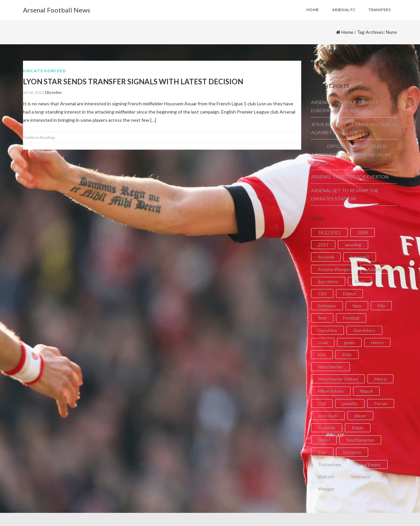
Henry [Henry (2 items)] (377, 342)
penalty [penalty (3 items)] (350, 403)
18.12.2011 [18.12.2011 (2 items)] (329, 232)
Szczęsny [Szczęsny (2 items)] (352, 452)
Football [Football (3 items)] (351, 318)
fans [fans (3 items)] (357, 306)
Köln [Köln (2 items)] (347, 355)
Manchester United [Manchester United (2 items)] (338, 379)
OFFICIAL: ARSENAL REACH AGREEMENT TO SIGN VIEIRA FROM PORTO (350, 154)
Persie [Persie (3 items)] (381, 403)
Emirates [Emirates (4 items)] (327, 306)
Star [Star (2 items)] (322, 452)
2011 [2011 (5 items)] (323, 245)
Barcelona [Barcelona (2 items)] (328, 281)
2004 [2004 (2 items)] (363, 232)
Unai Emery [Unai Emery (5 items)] (369, 464)
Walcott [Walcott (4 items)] (326, 477)
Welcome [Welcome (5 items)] (360, 477)
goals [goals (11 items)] (349, 342)
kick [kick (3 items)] (322, 355)
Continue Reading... (40, 137)
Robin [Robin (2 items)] (358, 428)
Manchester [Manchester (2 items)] (330, 367)
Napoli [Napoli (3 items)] (366, 391)
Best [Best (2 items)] (360, 281)
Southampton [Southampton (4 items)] (360, 440)
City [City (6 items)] (322, 294)
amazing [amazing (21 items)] (353, 245)
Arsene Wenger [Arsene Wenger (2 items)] (334, 269)
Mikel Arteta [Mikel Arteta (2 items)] (331, 391)
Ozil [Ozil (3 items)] (322, 403)
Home (347, 32)
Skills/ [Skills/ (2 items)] (324, 440)
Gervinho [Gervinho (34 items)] (327, 330)
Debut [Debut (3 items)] (349, 294)
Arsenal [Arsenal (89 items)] (326, 257)
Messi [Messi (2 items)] (380, 379)
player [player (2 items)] (360, 416)
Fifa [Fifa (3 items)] (381, 306)
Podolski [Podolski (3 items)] (327, 428)
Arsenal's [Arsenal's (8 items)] (360, 257)
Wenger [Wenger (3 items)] (326, 489)
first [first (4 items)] (322, 318)
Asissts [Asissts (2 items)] (375, 269)
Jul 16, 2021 (33, 92)
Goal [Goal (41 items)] (323, 342)
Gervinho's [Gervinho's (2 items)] (364, 330)
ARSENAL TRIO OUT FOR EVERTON (350, 177)
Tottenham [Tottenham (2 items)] (330, 464)
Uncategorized (45, 71)
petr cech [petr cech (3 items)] (328, 416)
